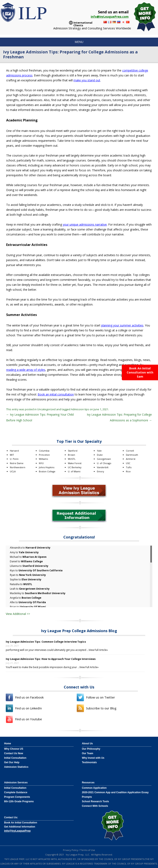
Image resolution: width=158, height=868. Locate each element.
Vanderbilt (103, 467)
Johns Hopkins (47, 467)
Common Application (94, 788)
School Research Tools (95, 801)
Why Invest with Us (93, 758)
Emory (100, 471)
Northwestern (18, 467)
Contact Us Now (14, 753)
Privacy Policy (71, 850)
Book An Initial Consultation (21, 823)
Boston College (47, 471)
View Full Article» (98, 650)
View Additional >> (18, 614)
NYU (41, 463)
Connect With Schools (95, 806)
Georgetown (104, 459)
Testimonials (89, 762)
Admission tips (80, 409)
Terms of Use (88, 850)
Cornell (130, 451)
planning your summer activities (122, 325)
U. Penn (14, 459)
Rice (128, 471)
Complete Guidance (16, 792)
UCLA (13, 471)
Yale (99, 451)
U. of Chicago (104, 463)
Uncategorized (46, 409)
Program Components (17, 797)
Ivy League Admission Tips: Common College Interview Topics (46, 642)
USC (128, 463)
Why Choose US (14, 749)
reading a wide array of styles (26, 370)
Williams (43, 459)
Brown (71, 455)
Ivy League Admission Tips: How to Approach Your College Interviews (51, 659)
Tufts (129, 467)
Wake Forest (75, 463)
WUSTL (72, 459)
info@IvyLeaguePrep (17, 831)
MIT (12, 455)
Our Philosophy (91, 749)
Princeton (44, 455)
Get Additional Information (20, 827)
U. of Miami (74, 471)
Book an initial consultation (56, 394)
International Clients (83, 23)
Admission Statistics (16, 767)
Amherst (131, 459)
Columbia (44, 451)
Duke (100, 455)
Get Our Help (12, 762)
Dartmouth (132, 455)
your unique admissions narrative (85, 224)
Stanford (73, 451)
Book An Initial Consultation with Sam (140, 372)
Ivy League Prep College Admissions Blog (79, 631)
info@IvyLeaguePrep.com (110, 17)
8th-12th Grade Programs (19, 801)
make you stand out (87, 80)
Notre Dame (17, 463)
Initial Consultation (15, 758)
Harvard (14, 451)
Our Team (88, 753)
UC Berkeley (75, 467)
